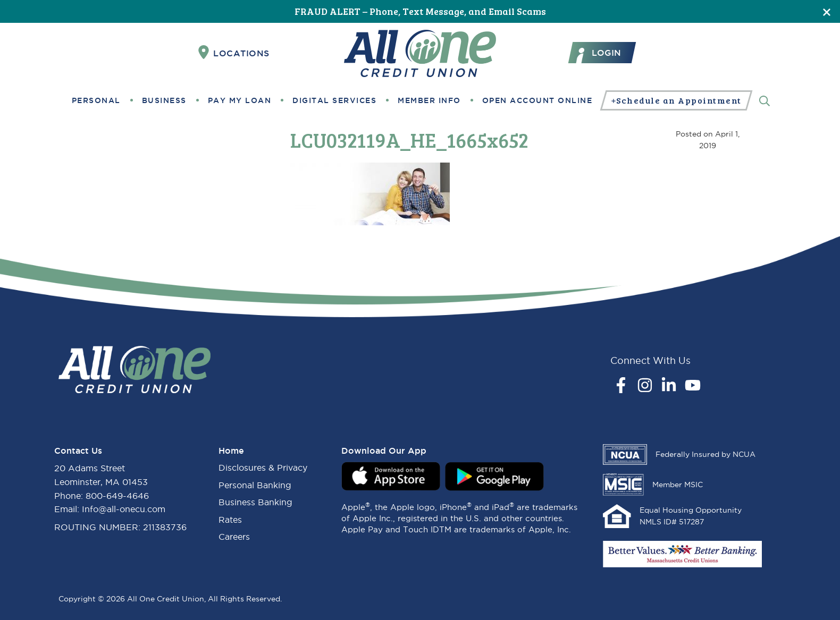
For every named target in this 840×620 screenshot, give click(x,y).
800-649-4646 (117, 496)
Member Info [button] (429, 100)
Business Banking (255, 502)
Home (231, 451)
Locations (234, 53)
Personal (96, 100)
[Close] (827, 11)
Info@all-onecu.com (124, 509)
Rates (230, 520)
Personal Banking (255, 485)
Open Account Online (537, 100)
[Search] (765, 100)
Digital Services (334, 100)
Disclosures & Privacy (263, 468)
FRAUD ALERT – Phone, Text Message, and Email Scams (420, 11)
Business (164, 100)
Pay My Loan (240, 100)
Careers (234, 537)
